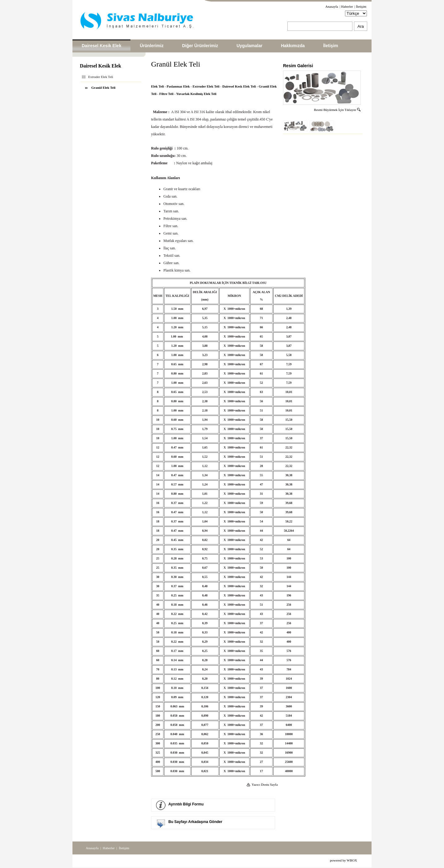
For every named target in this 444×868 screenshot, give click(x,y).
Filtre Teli (166, 94)
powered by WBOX (343, 860)
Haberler (347, 6)
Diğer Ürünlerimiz (200, 46)
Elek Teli (157, 86)
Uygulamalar (249, 46)
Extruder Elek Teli (206, 86)
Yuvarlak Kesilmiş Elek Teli (196, 94)
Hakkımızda (293, 46)
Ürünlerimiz (152, 46)
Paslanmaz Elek (178, 86)
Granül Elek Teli (103, 88)
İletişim (361, 6)
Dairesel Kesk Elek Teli (239, 86)
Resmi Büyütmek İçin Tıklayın (337, 110)
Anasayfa (332, 6)
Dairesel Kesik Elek (101, 46)
